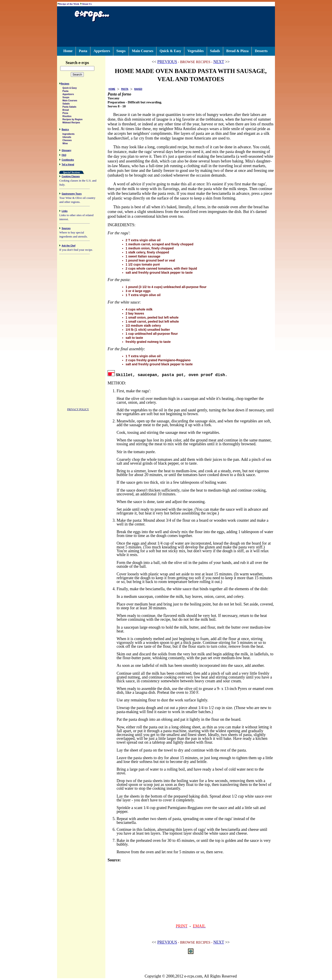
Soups (121, 51)
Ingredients (69, 135)
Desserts (261, 51)
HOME (112, 89)
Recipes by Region (72, 120)
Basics (65, 130)
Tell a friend (68, 165)
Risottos (67, 117)
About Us (87, 4)
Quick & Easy (170, 51)
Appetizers (102, 51)
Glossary (67, 151)
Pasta (83, 51)
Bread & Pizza (237, 51)
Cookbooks (68, 161)
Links (65, 212)
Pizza (65, 114)
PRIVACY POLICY (78, 410)
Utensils (67, 138)
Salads (215, 51)
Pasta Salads (69, 108)
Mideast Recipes (71, 123)
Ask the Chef (69, 246)
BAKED (138, 89)
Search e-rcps (82, 63)
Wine (65, 144)
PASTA (125, 89)
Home (68, 51)
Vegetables (195, 51)
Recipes (65, 84)
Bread (66, 111)
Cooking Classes (71, 177)
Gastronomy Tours (72, 194)
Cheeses (67, 141)
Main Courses (143, 51)
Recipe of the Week (69, 4)
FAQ (64, 156)
